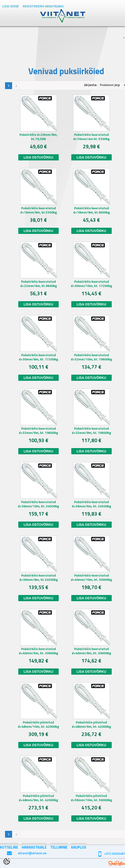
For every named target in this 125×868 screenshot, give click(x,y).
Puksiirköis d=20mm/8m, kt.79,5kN (38, 137)
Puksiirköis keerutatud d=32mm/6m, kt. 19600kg (38, 431)
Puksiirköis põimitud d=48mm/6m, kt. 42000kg (91, 724)
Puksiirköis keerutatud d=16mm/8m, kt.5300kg (38, 210)
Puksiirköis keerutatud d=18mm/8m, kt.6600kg (91, 210)
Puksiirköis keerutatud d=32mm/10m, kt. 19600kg (91, 357)
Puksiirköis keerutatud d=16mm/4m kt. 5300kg (91, 137)
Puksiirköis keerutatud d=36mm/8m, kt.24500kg (38, 577)
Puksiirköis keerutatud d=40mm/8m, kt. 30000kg (91, 651)
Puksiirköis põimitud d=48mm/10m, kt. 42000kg (38, 724)
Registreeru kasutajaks (43, 6)
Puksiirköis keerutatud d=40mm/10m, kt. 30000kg (91, 577)
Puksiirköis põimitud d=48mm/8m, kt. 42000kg (38, 798)
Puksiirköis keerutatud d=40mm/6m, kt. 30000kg (38, 651)
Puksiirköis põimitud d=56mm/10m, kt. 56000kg (91, 798)
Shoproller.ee (117, 863)
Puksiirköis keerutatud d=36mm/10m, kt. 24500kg (38, 504)
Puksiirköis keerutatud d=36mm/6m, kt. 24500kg (91, 504)
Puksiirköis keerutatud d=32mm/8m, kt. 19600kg (91, 431)
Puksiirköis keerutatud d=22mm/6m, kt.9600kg (38, 284)
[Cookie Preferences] (7, 861)
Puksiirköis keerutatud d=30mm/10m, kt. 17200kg (91, 284)
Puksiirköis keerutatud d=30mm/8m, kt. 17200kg (38, 357)
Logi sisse (11, 6)
